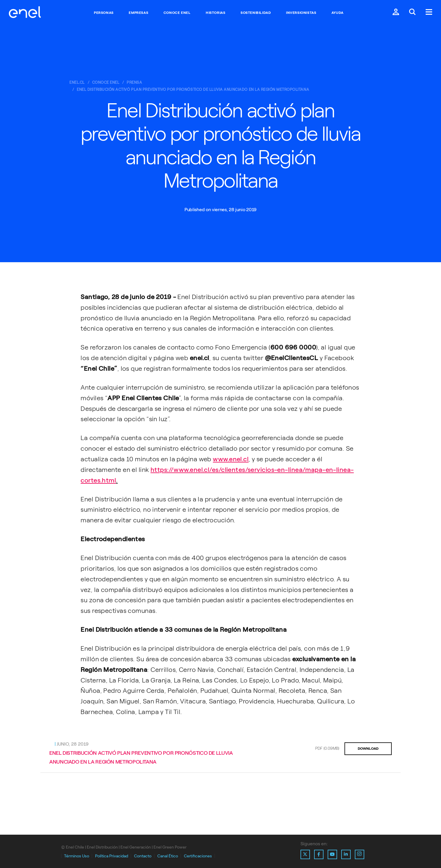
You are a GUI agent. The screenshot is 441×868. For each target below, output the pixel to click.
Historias (215, 13)
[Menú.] (429, 13)
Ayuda (338, 13)
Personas (104, 13)
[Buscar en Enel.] (412, 13)
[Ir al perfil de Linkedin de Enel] (346, 854)
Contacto (143, 856)
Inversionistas (301, 13)
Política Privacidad (112, 856)
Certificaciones (198, 856)
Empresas (138, 13)
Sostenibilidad (256, 13)
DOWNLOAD (368, 749)
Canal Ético (168, 856)
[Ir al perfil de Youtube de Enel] (332, 854)
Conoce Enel (177, 13)
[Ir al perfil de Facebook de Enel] (319, 854)
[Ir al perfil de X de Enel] (305, 854)
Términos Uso (77, 856)
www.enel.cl (231, 459)
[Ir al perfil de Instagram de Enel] (360, 854)
